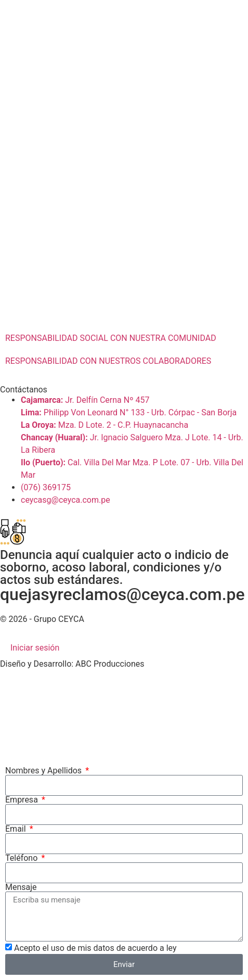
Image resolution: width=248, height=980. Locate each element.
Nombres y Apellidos (44, 771)
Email (17, 829)
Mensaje (21, 887)
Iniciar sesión (35, 648)
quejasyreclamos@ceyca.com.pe (122, 594)
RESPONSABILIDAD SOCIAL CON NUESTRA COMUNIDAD (111, 338)
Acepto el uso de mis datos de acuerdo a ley (95, 948)
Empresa (23, 800)
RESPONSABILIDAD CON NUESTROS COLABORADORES (108, 361)
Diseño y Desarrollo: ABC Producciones (72, 664)
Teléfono (22, 858)
